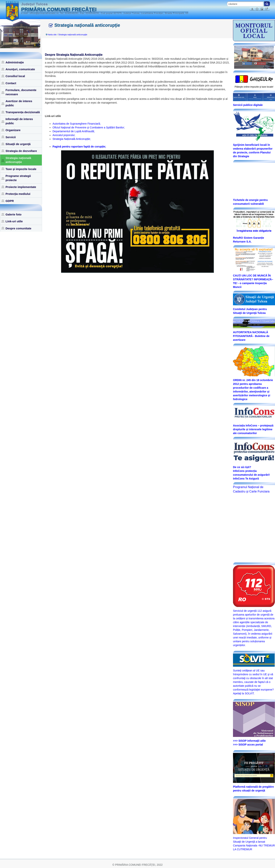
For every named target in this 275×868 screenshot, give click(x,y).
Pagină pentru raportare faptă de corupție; (79, 147)
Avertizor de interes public (19, 103)
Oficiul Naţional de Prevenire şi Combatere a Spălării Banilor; (89, 127)
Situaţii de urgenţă (18, 144)
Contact (11, 83)
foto (247, 64)
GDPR (10, 201)
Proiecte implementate (21, 187)
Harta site (52, 35)
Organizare (13, 130)
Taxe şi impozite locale (21, 169)
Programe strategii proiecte (18, 178)
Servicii (11, 137)
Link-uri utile (14, 221)
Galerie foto (13, 214)
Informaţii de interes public (19, 121)
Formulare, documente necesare (21, 92)
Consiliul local (15, 76)
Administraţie (15, 62)
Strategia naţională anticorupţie (18, 160)
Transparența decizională (23, 112)
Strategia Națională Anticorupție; (72, 139)
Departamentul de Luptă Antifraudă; (74, 131)
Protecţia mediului (18, 194)
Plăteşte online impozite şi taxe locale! (254, 87)
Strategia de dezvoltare (21, 151)
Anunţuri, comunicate (20, 69)
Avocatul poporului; (64, 135)
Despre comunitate (18, 228)
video (260, 64)
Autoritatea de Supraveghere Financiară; (77, 124)
